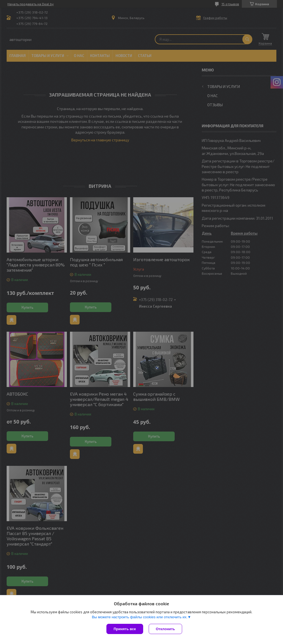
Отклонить (165, 629)
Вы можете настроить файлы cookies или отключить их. (140, 617)
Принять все (125, 629)
